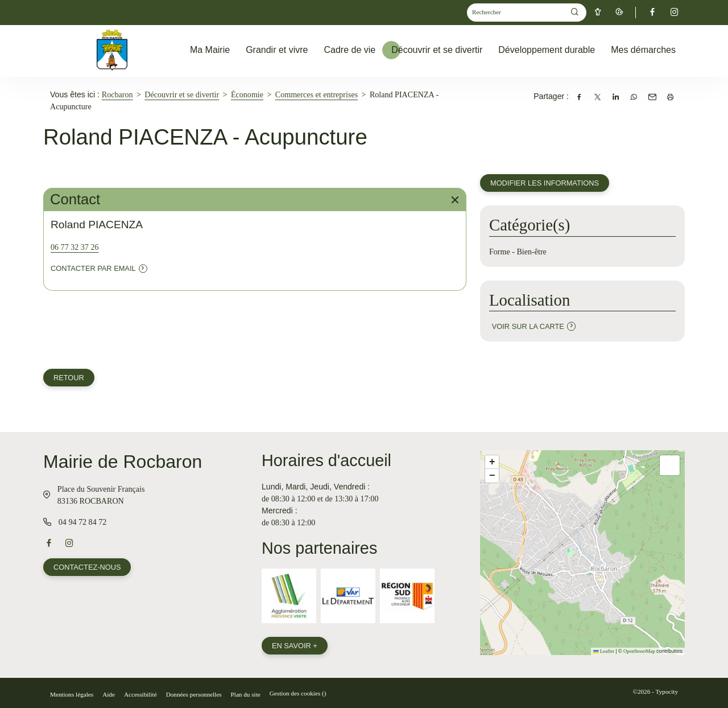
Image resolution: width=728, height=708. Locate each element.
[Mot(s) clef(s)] (516, 13)
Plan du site (246, 694)
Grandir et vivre (277, 50)
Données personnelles (194, 694)
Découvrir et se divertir (437, 50)
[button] (492, 462)
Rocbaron (117, 94)
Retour (69, 378)
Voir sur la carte (528, 326)
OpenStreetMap (639, 651)
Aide (109, 694)
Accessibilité (140, 694)
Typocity (667, 691)
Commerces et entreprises (317, 94)
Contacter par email (93, 268)
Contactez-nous (87, 567)
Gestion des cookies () (298, 693)
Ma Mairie (210, 50)
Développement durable (547, 50)
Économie (247, 94)
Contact (256, 199)
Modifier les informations (545, 183)
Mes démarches (643, 50)
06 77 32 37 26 (75, 247)
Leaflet (604, 651)
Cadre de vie (350, 50)
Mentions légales (72, 694)
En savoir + (295, 646)
